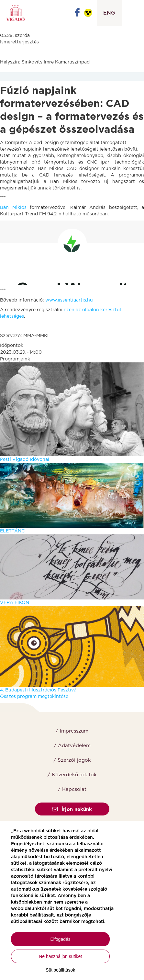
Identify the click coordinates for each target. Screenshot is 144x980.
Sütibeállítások (60, 970)
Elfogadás (61, 939)
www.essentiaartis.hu (69, 300)
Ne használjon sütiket (60, 956)
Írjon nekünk (72, 809)
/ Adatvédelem (72, 746)
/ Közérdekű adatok (72, 775)
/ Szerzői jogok (72, 760)
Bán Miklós (13, 208)
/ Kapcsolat (72, 789)
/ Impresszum (72, 731)
